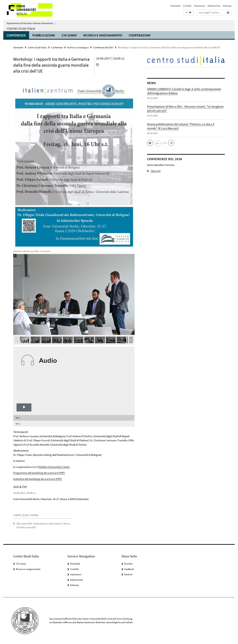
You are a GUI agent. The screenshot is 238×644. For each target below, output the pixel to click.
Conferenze (16, 35)
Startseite (175, 6)
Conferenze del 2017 (103, 47)
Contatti (187, 6)
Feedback (129, 569)
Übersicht (154, 171)
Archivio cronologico (78, 47)
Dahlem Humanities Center (54, 467)
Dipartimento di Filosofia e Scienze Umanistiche (31, 23)
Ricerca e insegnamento (103, 35)
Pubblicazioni (44, 35)
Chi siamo (69, 35)
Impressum (199, 6)
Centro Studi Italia (21, 29)
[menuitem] (74, 418)
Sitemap (227, 6)
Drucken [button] (128, 564)
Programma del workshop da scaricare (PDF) (39, 473)
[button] (188, 13)
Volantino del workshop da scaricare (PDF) (38, 479)
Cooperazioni (140, 35)
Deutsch (128, 574)
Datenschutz (214, 6)
